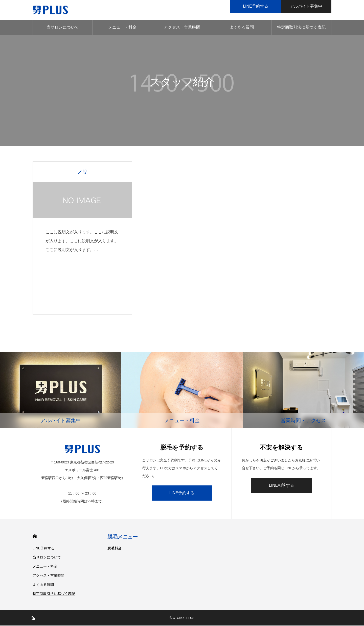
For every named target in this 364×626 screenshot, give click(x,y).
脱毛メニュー (123, 537)
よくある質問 (242, 28)
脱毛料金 (115, 549)
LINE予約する (182, 493)
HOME (35, 537)
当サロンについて (63, 28)
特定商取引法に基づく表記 (301, 28)
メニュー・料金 (122, 28)
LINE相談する (282, 486)
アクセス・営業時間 (182, 28)
